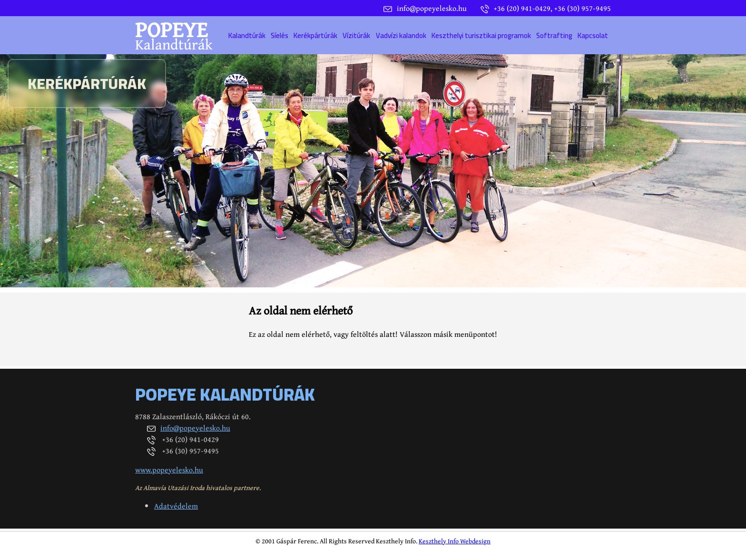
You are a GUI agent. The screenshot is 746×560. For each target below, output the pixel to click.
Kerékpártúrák (315, 35)
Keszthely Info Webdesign (455, 541)
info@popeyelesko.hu (195, 428)
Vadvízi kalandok (401, 35)
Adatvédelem (176, 506)
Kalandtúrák (247, 35)
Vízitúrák (356, 35)
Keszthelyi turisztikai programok (481, 35)
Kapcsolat (593, 35)
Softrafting (554, 35)
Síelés (280, 35)
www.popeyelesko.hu (169, 470)
